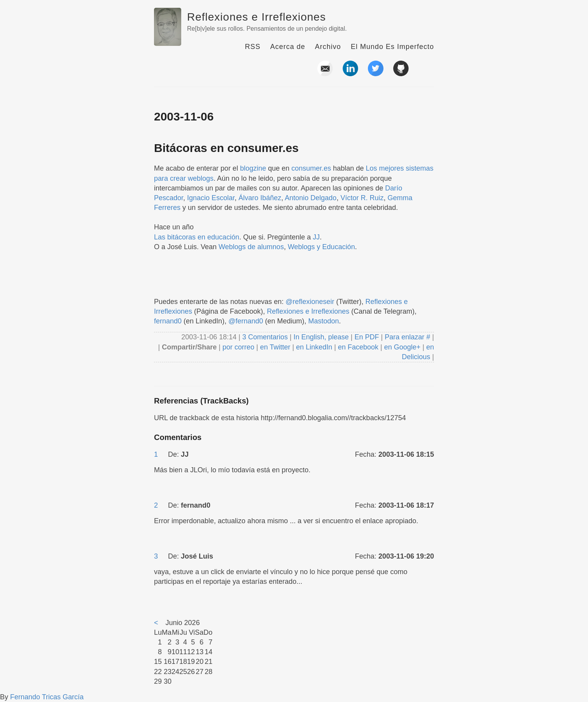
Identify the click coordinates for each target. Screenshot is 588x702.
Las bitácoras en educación (197, 237)
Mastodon (324, 321)
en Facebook (357, 347)
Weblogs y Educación (321, 247)
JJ (316, 237)
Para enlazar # (407, 337)
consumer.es (311, 168)
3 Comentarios (266, 337)
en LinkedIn (314, 347)
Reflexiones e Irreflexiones (256, 17)
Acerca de (288, 47)
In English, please (321, 337)
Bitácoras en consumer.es (226, 148)
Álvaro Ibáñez (260, 198)
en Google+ (402, 347)
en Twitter (275, 347)
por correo (237, 347)
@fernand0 (246, 321)
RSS (253, 47)
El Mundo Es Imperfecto (392, 47)
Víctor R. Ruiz (362, 198)
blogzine (253, 168)
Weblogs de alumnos (251, 247)
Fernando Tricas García (47, 697)
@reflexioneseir (310, 302)
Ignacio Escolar (211, 198)
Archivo (328, 47)
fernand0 (168, 321)
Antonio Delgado (311, 198)
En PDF (367, 337)
